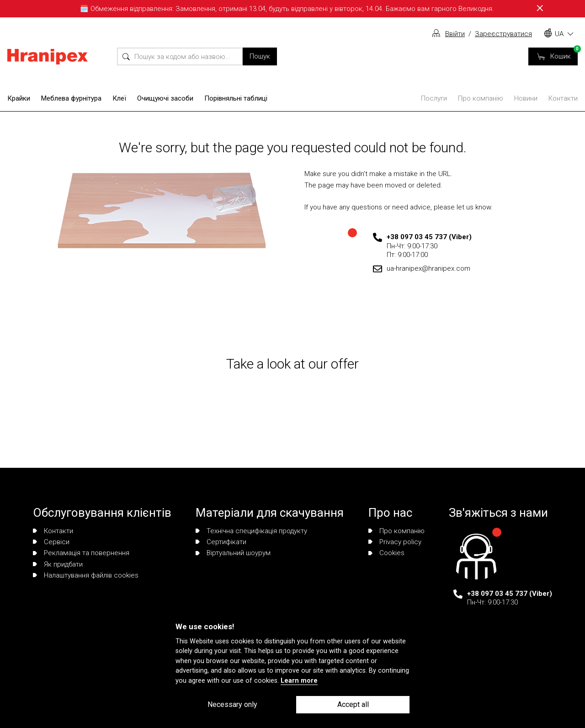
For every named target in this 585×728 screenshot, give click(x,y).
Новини (526, 98)
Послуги (434, 98)
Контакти (563, 98)
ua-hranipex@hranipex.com (428, 268)
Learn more (299, 681)
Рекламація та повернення (81, 553)
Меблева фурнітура (71, 98)
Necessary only (232, 704)
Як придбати (58, 564)
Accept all (353, 704)
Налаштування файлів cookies (86, 575)
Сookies (386, 553)
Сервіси (51, 542)
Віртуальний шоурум (233, 553)
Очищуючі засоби (165, 98)
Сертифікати (221, 542)
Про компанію (481, 98)
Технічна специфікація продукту (251, 531)
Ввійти (455, 34)
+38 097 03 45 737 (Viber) (429, 237)
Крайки (19, 98)
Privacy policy (395, 542)
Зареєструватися (503, 34)
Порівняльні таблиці (236, 98)
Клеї (119, 98)
